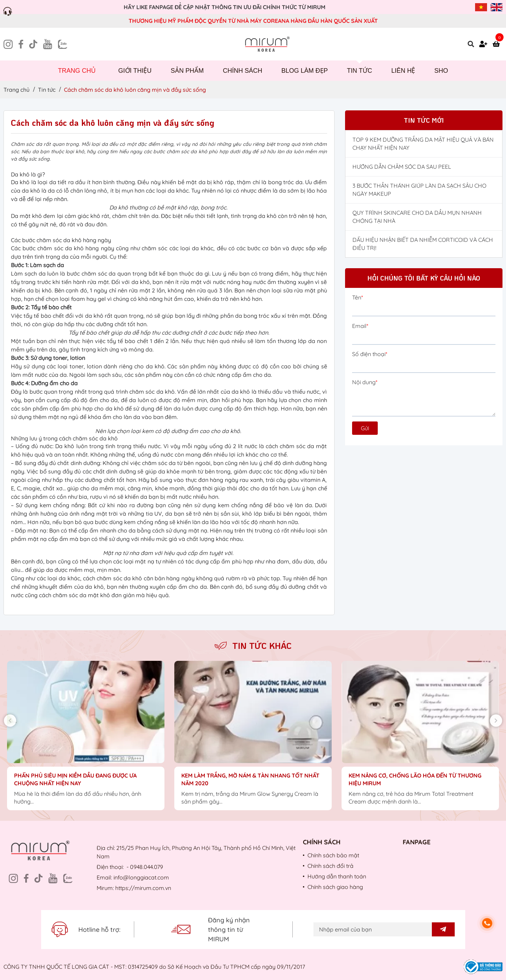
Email (360, 326)
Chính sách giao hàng (335, 887)
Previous (10, 720)
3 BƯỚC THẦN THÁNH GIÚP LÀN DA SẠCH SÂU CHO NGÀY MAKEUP (419, 190)
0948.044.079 (147, 867)
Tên (358, 297)
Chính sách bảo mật (333, 855)
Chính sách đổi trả (330, 866)
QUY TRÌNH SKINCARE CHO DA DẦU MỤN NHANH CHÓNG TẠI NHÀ (417, 217)
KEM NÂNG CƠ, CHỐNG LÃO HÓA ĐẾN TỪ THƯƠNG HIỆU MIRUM (415, 779)
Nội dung (365, 382)
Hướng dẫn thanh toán (337, 876)
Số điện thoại (370, 354)
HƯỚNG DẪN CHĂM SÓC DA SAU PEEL (402, 167)
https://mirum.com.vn (143, 888)
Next (496, 720)
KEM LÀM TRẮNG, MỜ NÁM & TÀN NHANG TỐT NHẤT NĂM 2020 (250, 779)
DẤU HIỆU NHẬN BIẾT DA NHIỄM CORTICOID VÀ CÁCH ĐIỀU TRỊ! (423, 244)
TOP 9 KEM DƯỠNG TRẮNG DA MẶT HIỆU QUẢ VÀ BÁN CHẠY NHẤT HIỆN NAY (423, 144)
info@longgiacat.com (141, 877)
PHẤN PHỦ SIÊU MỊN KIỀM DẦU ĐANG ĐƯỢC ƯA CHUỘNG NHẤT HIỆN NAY (75, 779)
